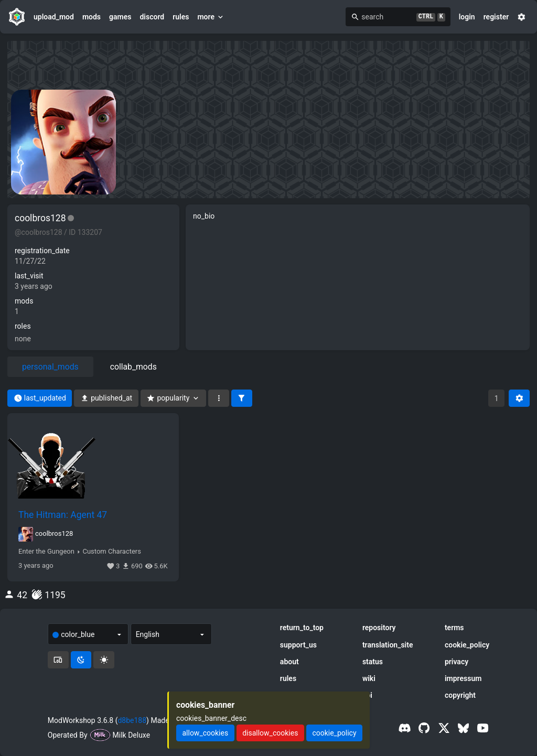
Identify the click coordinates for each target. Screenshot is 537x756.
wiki (369, 678)
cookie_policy (467, 645)
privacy (457, 662)
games (120, 17)
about (289, 662)
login (467, 17)
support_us (298, 645)
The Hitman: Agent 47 (63, 515)
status (373, 662)
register (496, 17)
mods (92, 17)
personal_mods (50, 367)
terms (454, 628)
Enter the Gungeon (46, 552)
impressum (463, 678)
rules (181, 17)
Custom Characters (111, 552)
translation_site (388, 645)
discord (152, 17)
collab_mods (133, 367)
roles (23, 326)
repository (379, 628)
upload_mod (54, 17)
